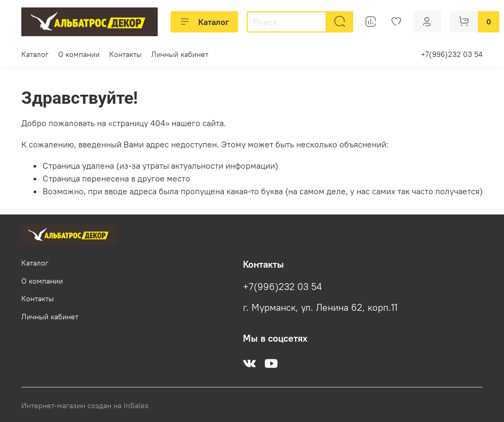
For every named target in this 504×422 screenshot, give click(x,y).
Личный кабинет (180, 54)
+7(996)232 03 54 (452, 54)
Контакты (125, 54)
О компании (79, 54)
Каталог (204, 22)
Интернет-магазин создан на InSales (85, 406)
